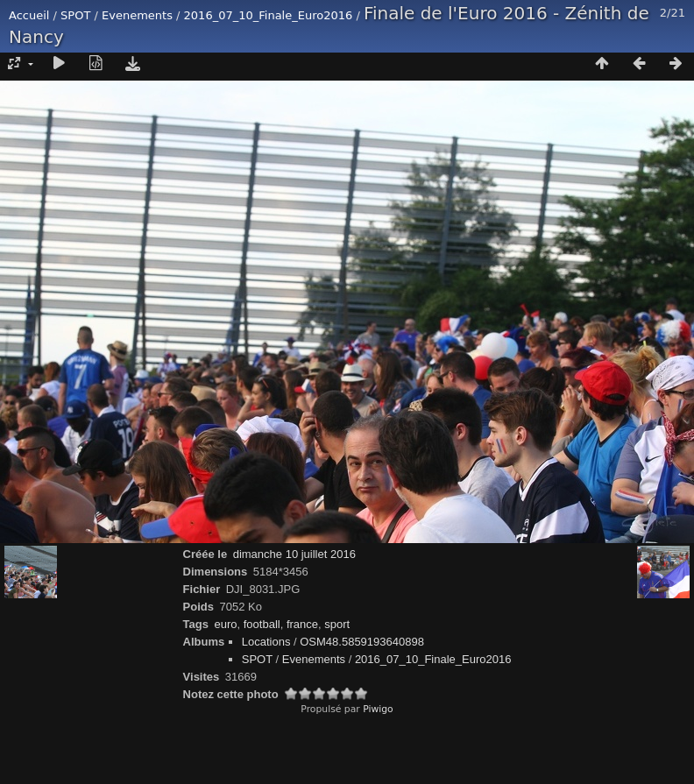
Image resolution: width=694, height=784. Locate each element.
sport (337, 624)
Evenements (137, 15)
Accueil (29, 15)
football (262, 624)
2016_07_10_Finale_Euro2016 (269, 15)
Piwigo (378, 709)
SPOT (75, 15)
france (302, 624)
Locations (266, 642)
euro (225, 624)
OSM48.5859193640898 (362, 642)
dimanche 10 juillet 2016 (294, 554)
